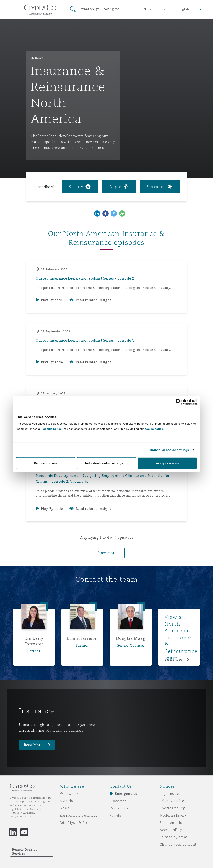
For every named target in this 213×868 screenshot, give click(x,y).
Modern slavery (173, 815)
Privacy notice (172, 801)
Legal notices (171, 794)
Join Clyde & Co (73, 823)
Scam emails (171, 823)
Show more (107, 553)
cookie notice (52, 429)
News (64, 808)
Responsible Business (79, 815)
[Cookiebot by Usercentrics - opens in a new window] (179, 402)
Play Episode (52, 300)
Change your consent (178, 844)
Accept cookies (167, 463)
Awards (66, 801)
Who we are (70, 794)
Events (115, 816)
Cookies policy (172, 808)
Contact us (119, 808)
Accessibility (171, 830)
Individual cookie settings (170, 450)
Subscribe (118, 801)
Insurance (37, 58)
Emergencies (126, 794)
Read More (33, 745)
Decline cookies (46, 463)
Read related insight (93, 300)
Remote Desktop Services (25, 852)
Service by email (174, 837)
